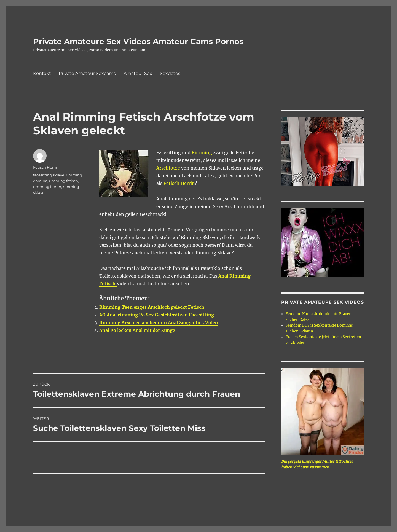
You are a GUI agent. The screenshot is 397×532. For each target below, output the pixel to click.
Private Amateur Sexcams (87, 73)
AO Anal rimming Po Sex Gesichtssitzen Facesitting (157, 315)
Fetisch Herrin (179, 183)
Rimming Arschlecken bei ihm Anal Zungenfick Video (159, 323)
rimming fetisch (64, 181)
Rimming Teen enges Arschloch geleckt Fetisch (152, 307)
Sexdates (170, 73)
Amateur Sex (138, 73)
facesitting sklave (49, 175)
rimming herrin (47, 187)
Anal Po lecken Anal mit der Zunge (137, 330)
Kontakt (42, 73)
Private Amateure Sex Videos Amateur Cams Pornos (138, 41)
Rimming (202, 152)
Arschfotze (168, 168)
